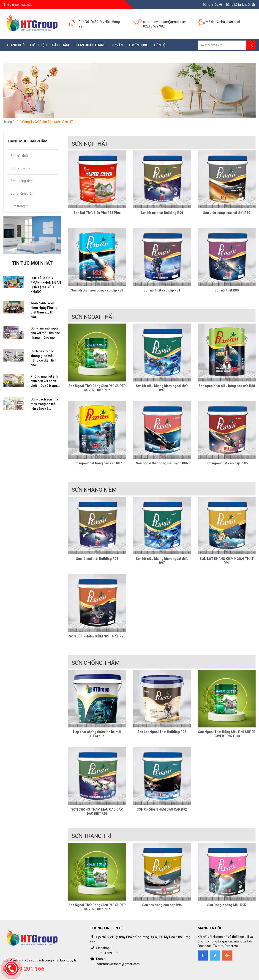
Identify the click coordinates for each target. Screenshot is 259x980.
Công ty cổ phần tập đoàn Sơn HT (48, 122)
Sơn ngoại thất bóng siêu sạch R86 (162, 463)
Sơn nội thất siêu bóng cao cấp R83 (97, 290)
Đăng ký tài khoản (241, 5)
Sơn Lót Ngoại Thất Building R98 (162, 732)
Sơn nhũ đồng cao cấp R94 (162, 905)
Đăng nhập (213, 5)
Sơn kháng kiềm (22, 181)
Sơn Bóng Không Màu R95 (227, 905)
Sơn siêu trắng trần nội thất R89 (227, 213)
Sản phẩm (61, 45)
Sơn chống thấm (22, 193)
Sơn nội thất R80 (227, 290)
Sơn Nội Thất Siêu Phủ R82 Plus (97, 213)
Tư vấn (117, 45)
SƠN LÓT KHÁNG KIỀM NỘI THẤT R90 (97, 636)
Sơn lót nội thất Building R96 (162, 213)
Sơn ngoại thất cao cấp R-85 (227, 463)
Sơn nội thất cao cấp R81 (162, 290)
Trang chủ (15, 45)
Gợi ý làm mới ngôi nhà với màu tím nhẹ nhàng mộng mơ (45, 333)
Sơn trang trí (19, 206)
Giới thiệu (38, 45)
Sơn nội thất (19, 156)
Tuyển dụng (138, 45)
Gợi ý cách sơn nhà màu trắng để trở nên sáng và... (44, 404)
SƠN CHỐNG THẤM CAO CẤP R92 (162, 809)
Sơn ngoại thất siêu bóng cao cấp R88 (227, 386)
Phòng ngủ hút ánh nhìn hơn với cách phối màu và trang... (45, 381)
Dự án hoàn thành (90, 45)
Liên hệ (160, 45)
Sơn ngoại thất (21, 168)
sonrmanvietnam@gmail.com (165, 22)
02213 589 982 (154, 26)
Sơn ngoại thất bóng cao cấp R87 (97, 463)
